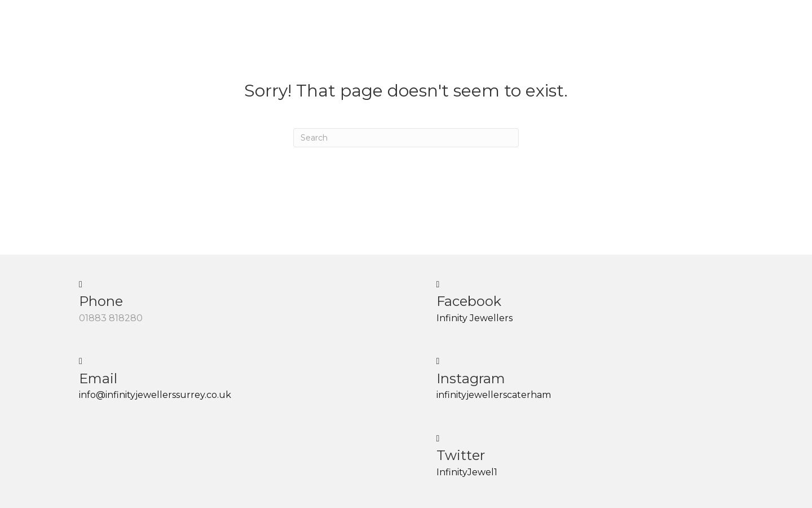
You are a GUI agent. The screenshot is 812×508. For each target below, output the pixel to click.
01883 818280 (111, 318)
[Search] (406, 138)
